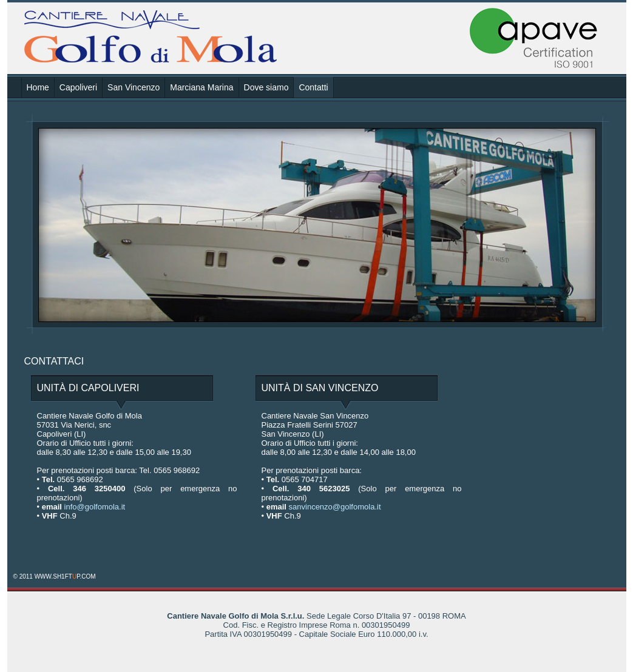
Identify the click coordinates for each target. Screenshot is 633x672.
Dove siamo (266, 87)
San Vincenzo (134, 87)
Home (38, 87)
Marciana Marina (201, 87)
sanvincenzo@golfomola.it (335, 507)
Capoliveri (78, 87)
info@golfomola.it (95, 507)
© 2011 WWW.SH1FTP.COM (55, 576)
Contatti (313, 87)
